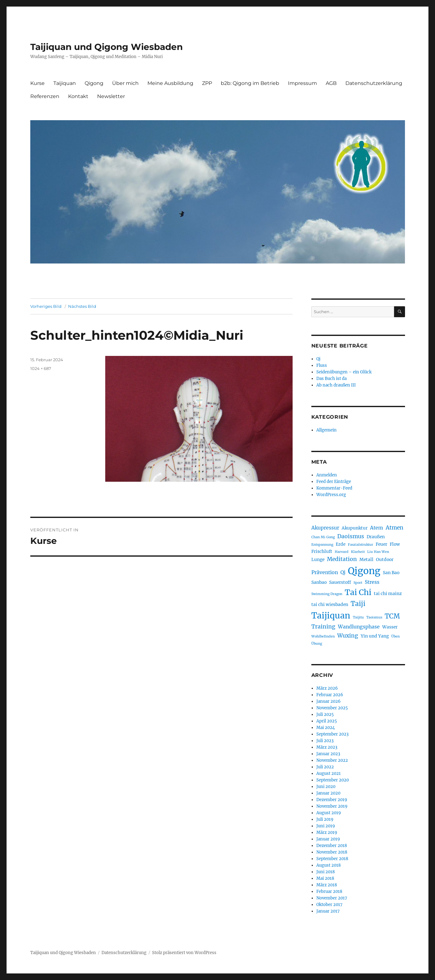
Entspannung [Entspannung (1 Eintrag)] (322, 545)
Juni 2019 (326, 826)
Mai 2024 (326, 728)
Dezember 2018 (332, 846)
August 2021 (329, 773)
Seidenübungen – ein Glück (344, 372)
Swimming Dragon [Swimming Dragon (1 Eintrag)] (327, 594)
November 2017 (332, 898)
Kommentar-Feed (334, 488)
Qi (318, 359)
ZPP (207, 83)
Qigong (94, 83)
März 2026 (327, 688)
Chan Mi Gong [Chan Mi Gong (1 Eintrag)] (323, 537)
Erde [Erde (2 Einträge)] (341, 544)
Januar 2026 (329, 701)
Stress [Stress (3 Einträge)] (372, 582)
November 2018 (332, 852)
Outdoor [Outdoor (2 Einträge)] (385, 559)
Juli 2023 (325, 741)
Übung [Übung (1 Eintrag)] (317, 644)
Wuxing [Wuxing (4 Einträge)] (348, 636)
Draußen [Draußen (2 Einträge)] (376, 537)
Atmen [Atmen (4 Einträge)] (395, 528)
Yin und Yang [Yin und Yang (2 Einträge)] (375, 636)
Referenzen (45, 96)
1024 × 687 (41, 368)
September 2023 (332, 734)
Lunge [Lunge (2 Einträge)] (318, 559)
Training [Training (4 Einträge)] (323, 627)
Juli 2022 (325, 767)
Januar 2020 (328, 793)
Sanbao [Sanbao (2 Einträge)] (319, 582)
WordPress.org (331, 495)
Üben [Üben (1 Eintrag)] (395, 636)
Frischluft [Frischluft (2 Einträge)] (322, 551)
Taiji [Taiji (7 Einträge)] (358, 604)
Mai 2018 (325, 878)
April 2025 (327, 721)
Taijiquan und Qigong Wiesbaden (106, 47)
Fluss (322, 365)
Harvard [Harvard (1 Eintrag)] (342, 552)
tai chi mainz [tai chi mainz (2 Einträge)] (388, 593)
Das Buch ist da (331, 379)
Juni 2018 (326, 872)
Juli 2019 (325, 819)
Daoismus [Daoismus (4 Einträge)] (351, 536)
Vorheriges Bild (46, 306)
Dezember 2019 (332, 800)
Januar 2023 (328, 754)
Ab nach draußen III (336, 385)
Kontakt (78, 96)
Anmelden (327, 475)
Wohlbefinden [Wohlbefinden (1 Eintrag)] (323, 636)
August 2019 (329, 813)
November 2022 (332, 760)
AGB (331, 83)
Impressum (302, 83)
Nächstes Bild (82, 306)
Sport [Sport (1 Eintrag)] (358, 583)
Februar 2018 (329, 891)
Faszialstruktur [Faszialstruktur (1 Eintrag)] (361, 545)
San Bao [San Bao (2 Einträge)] (391, 573)
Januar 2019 (328, 839)
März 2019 (327, 832)
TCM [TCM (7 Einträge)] (392, 616)
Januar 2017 (328, 911)
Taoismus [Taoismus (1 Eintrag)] (374, 617)
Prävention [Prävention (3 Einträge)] (325, 572)
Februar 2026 (330, 695)
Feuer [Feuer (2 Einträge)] (381, 544)
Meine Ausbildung (170, 83)
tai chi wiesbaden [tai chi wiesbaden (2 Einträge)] (330, 604)
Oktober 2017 (329, 905)
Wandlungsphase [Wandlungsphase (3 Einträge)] (359, 627)
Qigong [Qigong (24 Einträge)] (364, 571)
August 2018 (329, 865)
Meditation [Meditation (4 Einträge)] (342, 559)
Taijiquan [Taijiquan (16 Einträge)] (331, 616)
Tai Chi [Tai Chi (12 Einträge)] (358, 592)
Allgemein (326, 430)
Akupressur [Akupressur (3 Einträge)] (325, 528)
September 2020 (333, 780)
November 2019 (332, 806)
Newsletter (111, 96)
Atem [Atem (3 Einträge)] (377, 528)
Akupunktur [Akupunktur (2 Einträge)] (355, 528)
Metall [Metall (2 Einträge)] (366, 559)
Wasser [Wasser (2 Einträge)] (390, 627)
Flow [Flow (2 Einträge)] (395, 544)
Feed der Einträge (334, 482)
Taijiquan (65, 83)
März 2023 (327, 747)
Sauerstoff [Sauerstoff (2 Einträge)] (340, 582)
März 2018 (327, 885)
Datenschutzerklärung (374, 83)
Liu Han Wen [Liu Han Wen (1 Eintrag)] (378, 552)
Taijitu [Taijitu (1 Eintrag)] (358, 617)
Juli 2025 (325, 714)
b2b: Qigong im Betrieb (250, 83)
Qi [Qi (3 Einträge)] (343, 572)
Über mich (125, 83)
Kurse (37, 83)
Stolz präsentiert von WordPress (184, 953)
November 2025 (332, 708)
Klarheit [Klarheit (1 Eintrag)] (358, 552)
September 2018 (332, 859)
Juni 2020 (326, 787)
